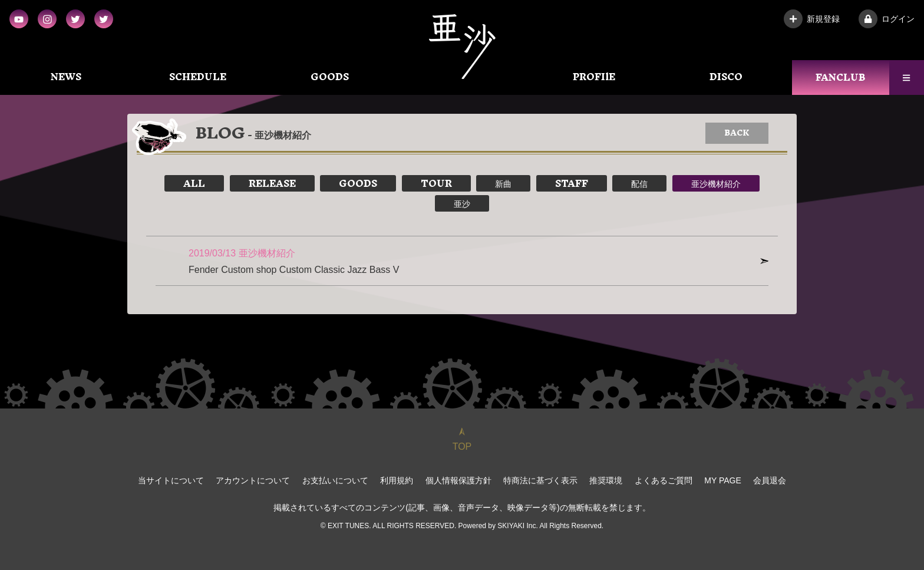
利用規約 (397, 480)
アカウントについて (253, 480)
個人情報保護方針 (458, 480)
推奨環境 (606, 480)
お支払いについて (335, 480)
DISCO (726, 77)
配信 (639, 183)
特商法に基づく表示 (540, 480)
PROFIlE (594, 77)
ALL (194, 183)
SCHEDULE (198, 77)
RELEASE (272, 183)
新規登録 (812, 19)
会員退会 (770, 480)
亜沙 (462, 203)
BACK (737, 133)
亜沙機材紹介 (716, 183)
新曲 (503, 183)
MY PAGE (723, 480)
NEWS (66, 77)
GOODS (330, 77)
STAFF (572, 183)
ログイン (887, 19)
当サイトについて (171, 480)
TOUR (436, 183)
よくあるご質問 (664, 480)
